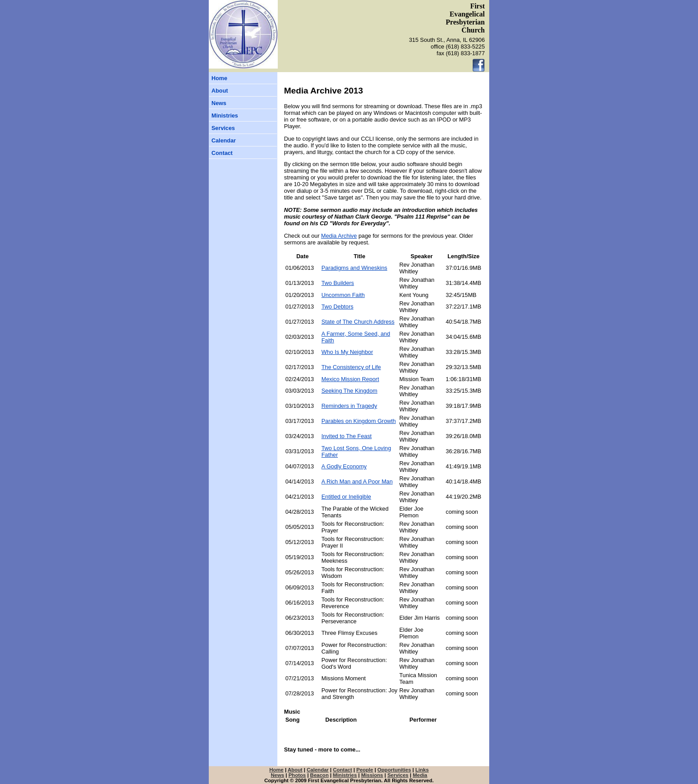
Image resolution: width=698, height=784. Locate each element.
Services (223, 128)
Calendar (224, 140)
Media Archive (339, 236)
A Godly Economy (344, 466)
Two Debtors (337, 307)
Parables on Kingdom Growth (359, 421)
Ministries (225, 116)
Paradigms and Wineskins (354, 268)
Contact (222, 153)
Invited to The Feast (347, 436)
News (219, 103)
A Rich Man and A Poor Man (357, 481)
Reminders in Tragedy (349, 406)
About (220, 91)
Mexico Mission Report (350, 379)
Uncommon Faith (343, 295)
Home (219, 78)
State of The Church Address (358, 322)
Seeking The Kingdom (349, 391)
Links (422, 770)
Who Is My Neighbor (347, 352)
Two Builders (338, 283)
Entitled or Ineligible (346, 497)
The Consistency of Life (351, 367)
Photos (297, 775)
